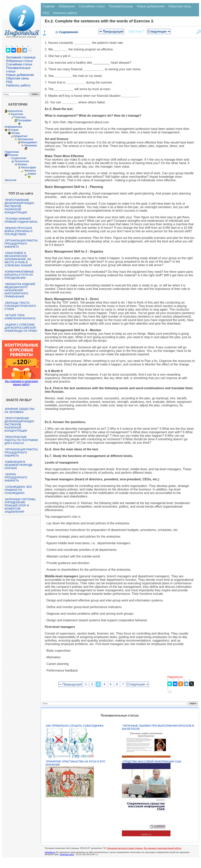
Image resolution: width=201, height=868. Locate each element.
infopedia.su (50, 852)
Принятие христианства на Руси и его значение (75, 763)
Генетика (20, 117)
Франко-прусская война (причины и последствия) (18, 231)
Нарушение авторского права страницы (125, 848)
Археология (15, 111)
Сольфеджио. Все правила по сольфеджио (18, 490)
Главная (49, 6)
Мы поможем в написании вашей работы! (163, 848)
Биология (17, 114)
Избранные (67, 6)
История (13, 130)
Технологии (22, 161)
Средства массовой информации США (152, 761)
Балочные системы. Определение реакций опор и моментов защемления (20, 505)
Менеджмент (29, 142)
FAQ (9, 82)
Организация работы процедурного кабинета (21, 244)
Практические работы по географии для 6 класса (21, 440)
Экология (10, 180)
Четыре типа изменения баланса (20, 317)
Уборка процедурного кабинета (16, 477)
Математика (25, 139)
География (24, 120)
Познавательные (121, 6)
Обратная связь (17, 78)
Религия (13, 155)
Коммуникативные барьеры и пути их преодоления (19, 275)
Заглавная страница (21, 57)
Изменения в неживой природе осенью (18, 465)
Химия (32, 174)
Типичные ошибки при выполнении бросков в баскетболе (158, 727)
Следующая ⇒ (159, 31)
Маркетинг (21, 136)
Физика (22, 164)
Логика (15, 133)
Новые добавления (20, 75)
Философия (28, 167)
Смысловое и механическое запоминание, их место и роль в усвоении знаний (18, 259)
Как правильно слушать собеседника (75, 726)
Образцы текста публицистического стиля (20, 306)
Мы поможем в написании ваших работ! (21, 383)
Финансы (30, 171)
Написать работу (18, 85)
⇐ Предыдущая (111, 31)
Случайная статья (19, 64)
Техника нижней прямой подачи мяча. (21, 220)
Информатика (13, 127)
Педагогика (12, 152)
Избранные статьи (19, 61)
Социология (19, 158)
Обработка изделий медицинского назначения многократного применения (20, 290)
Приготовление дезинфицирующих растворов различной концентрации (19, 206)
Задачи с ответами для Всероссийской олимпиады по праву (21, 328)
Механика (31, 145)
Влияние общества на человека (19, 410)
